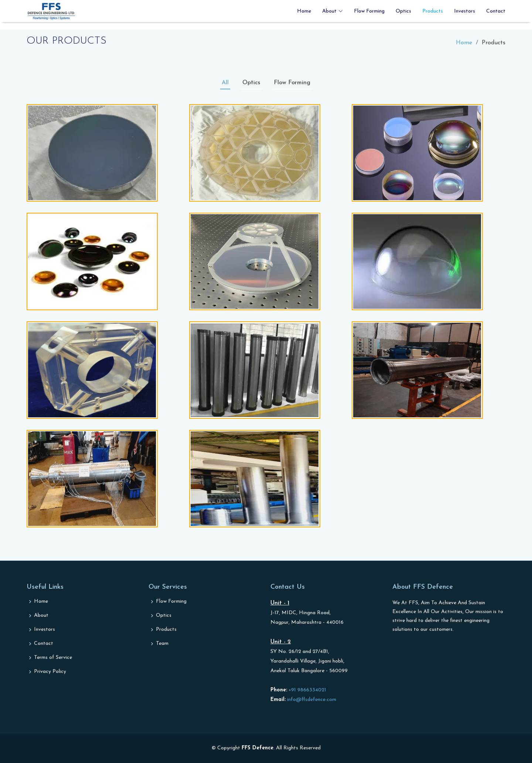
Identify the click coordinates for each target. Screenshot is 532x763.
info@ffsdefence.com (311, 700)
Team (162, 644)
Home (304, 11)
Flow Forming (369, 11)
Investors (465, 11)
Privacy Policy (50, 672)
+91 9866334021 (307, 690)
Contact (496, 11)
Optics (403, 11)
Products (433, 11)
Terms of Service (53, 658)
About (41, 616)
